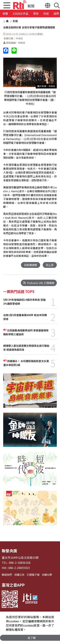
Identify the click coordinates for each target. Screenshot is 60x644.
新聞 (15, 21)
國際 (56, 13)
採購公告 (19, 575)
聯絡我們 (7, 575)
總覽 (5, 13)
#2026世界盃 (21, 13)
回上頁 (50, 265)
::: (4, 21)
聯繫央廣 (9, 551)
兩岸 (36, 13)
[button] (48, 6)
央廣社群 (47, 575)
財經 (46, 13)
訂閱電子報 (33, 575)
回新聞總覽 (31, 265)
